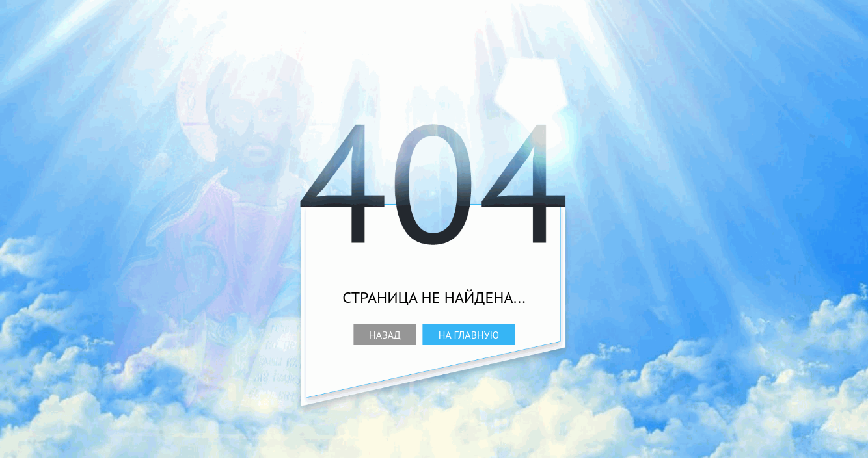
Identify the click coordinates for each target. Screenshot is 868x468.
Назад (385, 335)
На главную (469, 335)
